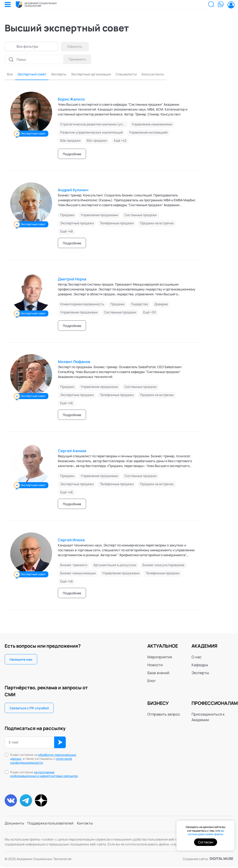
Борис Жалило (71, 100)
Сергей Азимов (72, 451)
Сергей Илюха (71, 541)
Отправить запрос (164, 715)
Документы (15, 826)
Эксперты (64, 75)
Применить (76, 59)
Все (10, 75)
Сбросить (76, 46)
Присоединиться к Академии (208, 718)
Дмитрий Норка (72, 280)
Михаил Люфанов (74, 362)
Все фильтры (28, 47)
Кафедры (200, 666)
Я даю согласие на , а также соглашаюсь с (43, 759)
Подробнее (72, 155)
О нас (197, 658)
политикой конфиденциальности (41, 761)
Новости (155, 666)
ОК (60, 743)
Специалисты (141, 75)
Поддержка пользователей (53, 826)
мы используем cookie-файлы (206, 833)
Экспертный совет (35, 75)
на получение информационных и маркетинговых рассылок (44, 775)
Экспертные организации (101, 75)
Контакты (89, 826)
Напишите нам (21, 660)
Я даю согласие (44, 775)
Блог (152, 681)
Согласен (206, 842)
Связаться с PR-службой (29, 709)
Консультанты (170, 75)
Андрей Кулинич (73, 191)
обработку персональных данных (43, 757)
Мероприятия (160, 658)
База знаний (158, 673)
